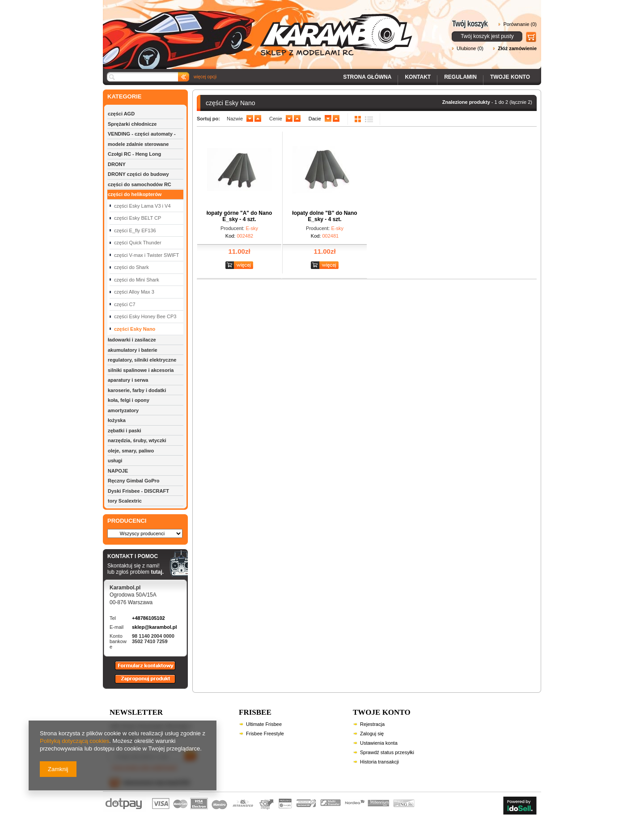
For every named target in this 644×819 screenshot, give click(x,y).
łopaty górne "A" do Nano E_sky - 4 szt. (239, 216)
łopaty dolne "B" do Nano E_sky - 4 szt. (324, 216)
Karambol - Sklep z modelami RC (260, 28)
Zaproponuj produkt (138, 683)
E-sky (252, 228)
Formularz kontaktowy (141, 670)
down (250, 119)
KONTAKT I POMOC (136, 557)
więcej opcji (205, 77)
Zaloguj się (372, 734)
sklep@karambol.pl (155, 627)
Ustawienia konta (379, 743)
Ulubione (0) (470, 48)
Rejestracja (372, 724)
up (258, 119)
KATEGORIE (124, 96)
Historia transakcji (379, 762)
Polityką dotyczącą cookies (74, 741)
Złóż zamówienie (517, 48)
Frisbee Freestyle (265, 734)
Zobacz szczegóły (240, 266)
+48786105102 (148, 618)
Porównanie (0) (520, 24)
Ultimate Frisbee (264, 724)
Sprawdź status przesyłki (387, 752)
